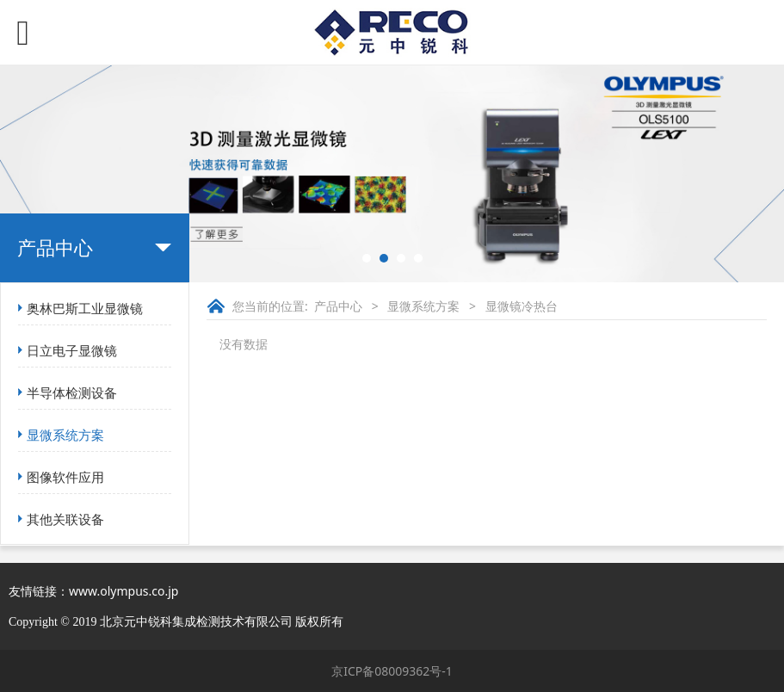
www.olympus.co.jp (123, 591)
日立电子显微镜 (72, 350)
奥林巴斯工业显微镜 (85, 308)
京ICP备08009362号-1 (392, 671)
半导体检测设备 (72, 392)
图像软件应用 (65, 477)
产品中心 (338, 306)
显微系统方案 (65, 435)
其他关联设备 (65, 519)
